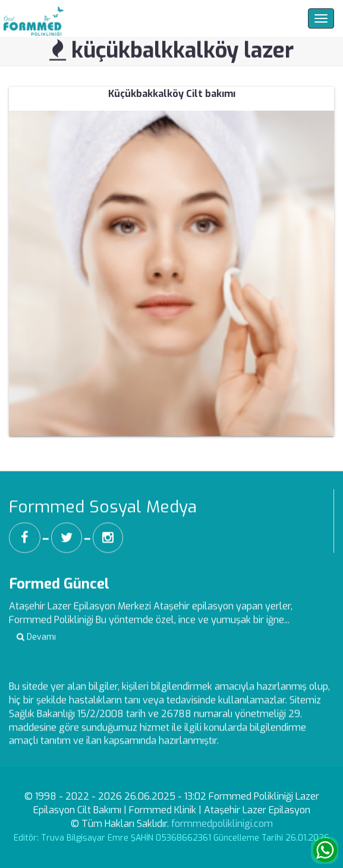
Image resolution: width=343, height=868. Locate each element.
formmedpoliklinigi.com (222, 824)
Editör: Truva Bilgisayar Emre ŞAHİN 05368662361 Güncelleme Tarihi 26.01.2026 (171, 838)
